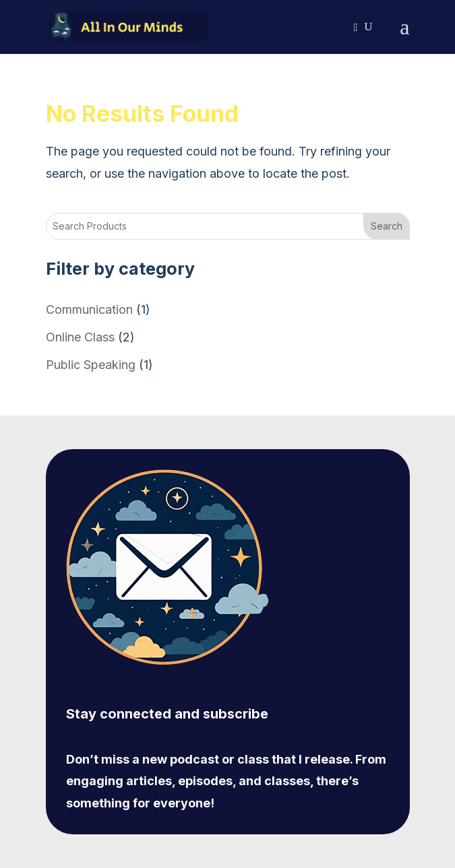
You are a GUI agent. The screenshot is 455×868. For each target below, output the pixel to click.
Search (387, 226)
